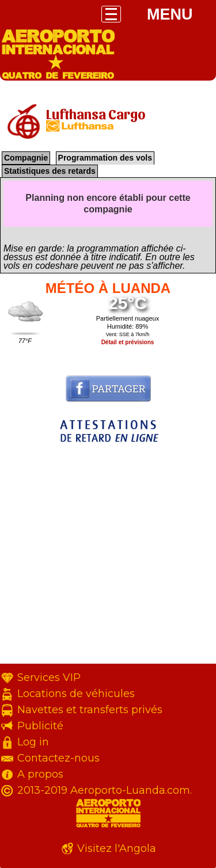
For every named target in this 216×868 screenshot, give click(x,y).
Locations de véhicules (76, 694)
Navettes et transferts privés (90, 710)
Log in (33, 742)
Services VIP (49, 677)
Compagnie (26, 158)
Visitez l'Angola (117, 848)
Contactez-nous (58, 758)
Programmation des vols (105, 158)
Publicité (40, 726)
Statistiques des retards (50, 171)
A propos (40, 774)
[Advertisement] (108, 556)
